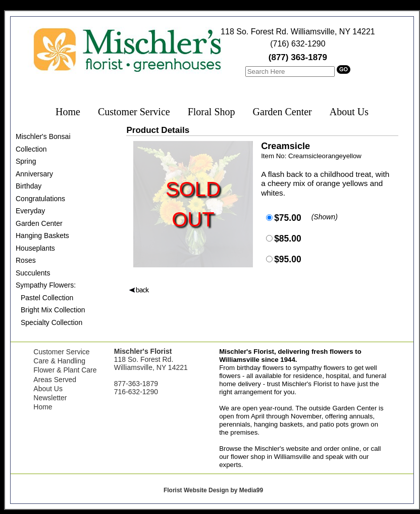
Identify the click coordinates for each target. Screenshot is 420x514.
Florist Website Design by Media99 (213, 490)
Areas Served (55, 380)
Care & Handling (59, 361)
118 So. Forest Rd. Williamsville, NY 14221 (298, 32)
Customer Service (134, 112)
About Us (349, 112)
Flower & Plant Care (65, 370)
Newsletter (50, 398)
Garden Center (282, 112)
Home (68, 112)
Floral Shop (212, 112)
